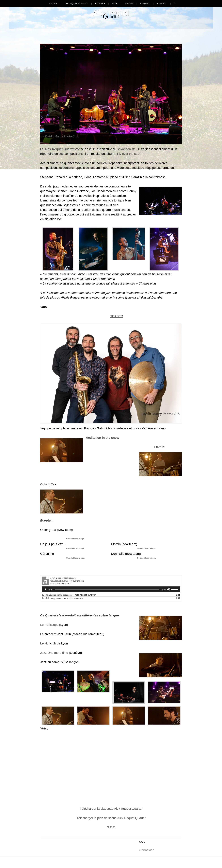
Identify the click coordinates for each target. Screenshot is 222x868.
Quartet (69, 149)
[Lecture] (45, 589)
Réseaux (162, 3)
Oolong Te (47, 484)
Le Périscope (49, 625)
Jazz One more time (54, 653)
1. (69, 595)
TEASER (117, 316)
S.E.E (111, 827)
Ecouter (100, 3)
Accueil (53, 3)
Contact (145, 3)
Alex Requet (111, 13)
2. (63, 598)
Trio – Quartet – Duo (76, 3)
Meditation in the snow (102, 438)
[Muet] (169, 589)
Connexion (147, 850)
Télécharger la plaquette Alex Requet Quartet (111, 809)
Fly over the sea (128, 154)
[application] (111, 589)
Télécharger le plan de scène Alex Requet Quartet (111, 818)
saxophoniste (126, 149)
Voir (115, 3)
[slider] (107, 589)
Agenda (129, 3)
